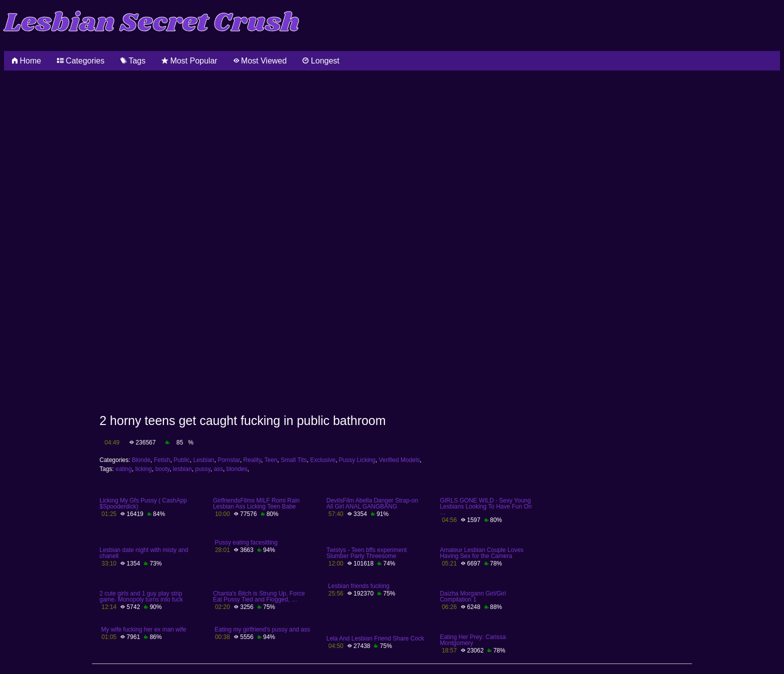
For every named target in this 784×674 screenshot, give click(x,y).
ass (218, 469)
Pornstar (229, 460)
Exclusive (323, 460)
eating (124, 469)
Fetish (162, 460)
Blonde (141, 460)
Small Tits (294, 460)
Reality (252, 460)
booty (162, 469)
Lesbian (203, 460)
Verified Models (399, 460)
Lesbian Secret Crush (152, 23)
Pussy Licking (357, 460)
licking (143, 469)
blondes (237, 469)
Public (182, 460)
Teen (271, 460)
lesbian (182, 469)
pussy (202, 469)
